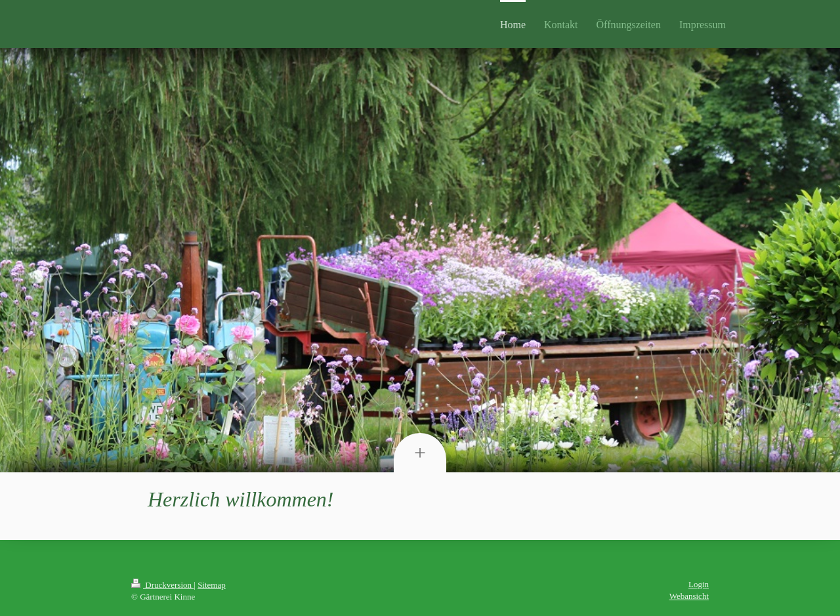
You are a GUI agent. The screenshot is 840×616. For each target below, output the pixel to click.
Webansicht (689, 596)
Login (699, 584)
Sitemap (212, 585)
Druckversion (162, 585)
